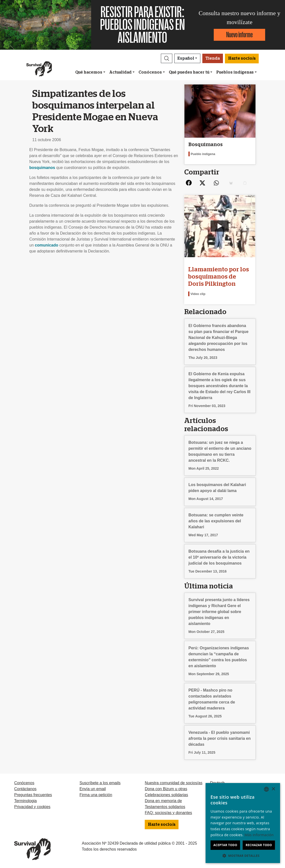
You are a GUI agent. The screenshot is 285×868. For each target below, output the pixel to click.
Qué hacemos (89, 72)
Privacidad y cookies (32, 806)
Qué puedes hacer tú (189, 72)
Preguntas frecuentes (33, 795)
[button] (167, 58)
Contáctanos (25, 789)
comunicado (46, 245)
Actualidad (120, 72)
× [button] (273, 789)
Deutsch (217, 783)
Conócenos (150, 72)
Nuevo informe (239, 35)
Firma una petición (96, 795)
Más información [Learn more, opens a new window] (259, 835)
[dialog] (243, 823)
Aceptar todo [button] (225, 845)
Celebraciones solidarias (166, 795)
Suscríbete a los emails (100, 783)
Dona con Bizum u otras (166, 789)
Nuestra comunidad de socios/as (174, 783)
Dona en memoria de (163, 801)
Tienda (213, 58)
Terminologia (25, 801)
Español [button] (186, 58)
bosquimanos (42, 168)
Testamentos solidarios (165, 806)
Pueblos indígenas (235, 72)
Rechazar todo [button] (259, 845)
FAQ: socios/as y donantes (168, 812)
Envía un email (93, 789)
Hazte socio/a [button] (242, 58)
